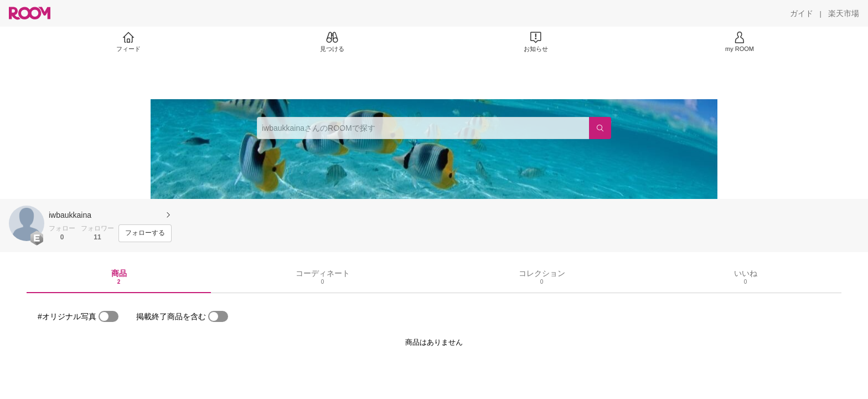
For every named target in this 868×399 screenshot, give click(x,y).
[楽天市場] (844, 13)
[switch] (108, 316)
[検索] (600, 128)
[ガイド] (802, 13)
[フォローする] (145, 233)
